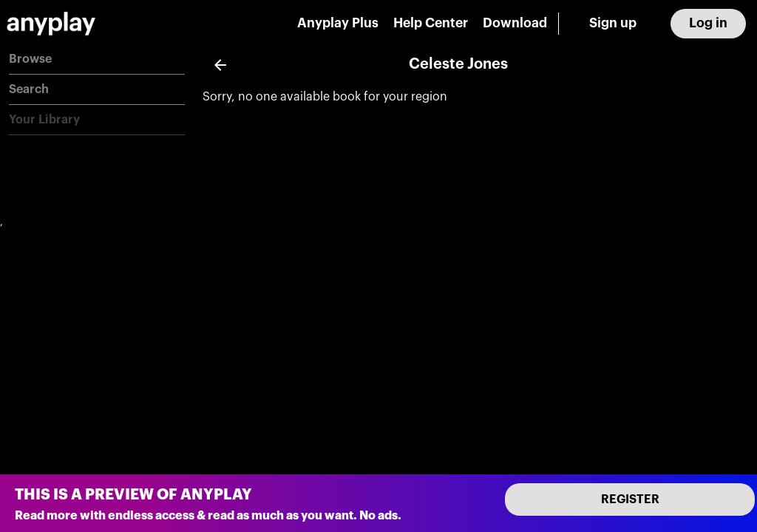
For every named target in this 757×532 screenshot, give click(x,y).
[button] (97, 59)
